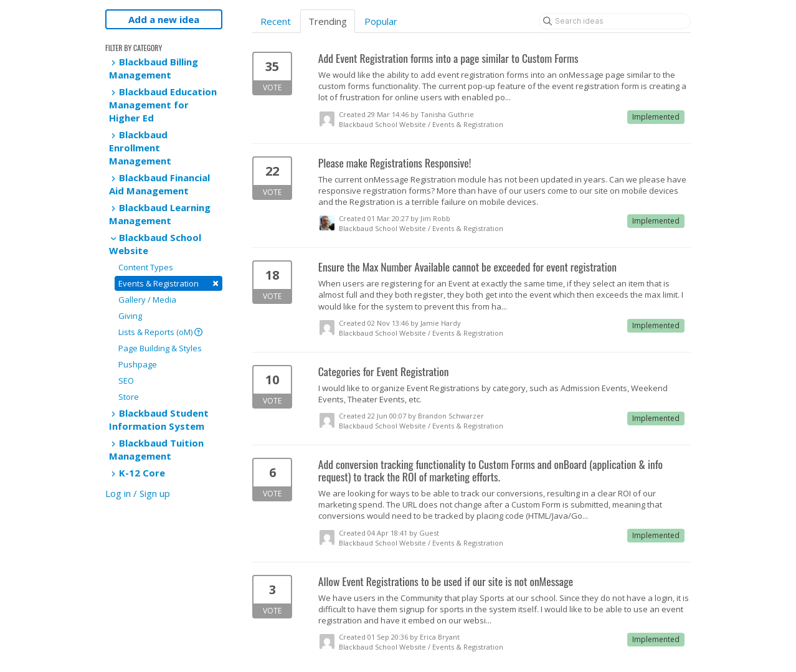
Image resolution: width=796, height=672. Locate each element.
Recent (276, 21)
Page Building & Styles (160, 348)
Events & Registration (168, 283)
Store (129, 397)
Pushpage (138, 364)
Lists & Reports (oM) (160, 332)
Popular (381, 21)
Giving (130, 316)
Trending (328, 21)
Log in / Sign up (138, 493)
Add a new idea (164, 19)
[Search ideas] (615, 21)
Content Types (146, 267)
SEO (126, 381)
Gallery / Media (147, 300)
